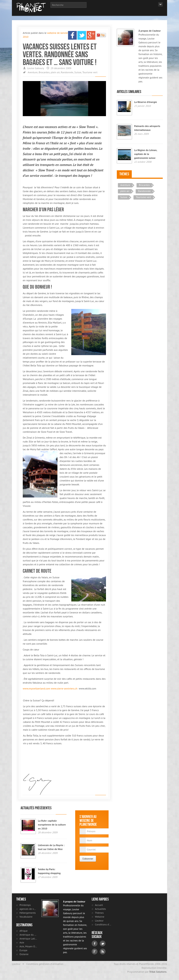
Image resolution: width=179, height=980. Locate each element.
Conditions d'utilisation (104, 924)
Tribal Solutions (158, 972)
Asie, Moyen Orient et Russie (28, 946)
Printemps (25, 905)
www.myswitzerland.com (36, 688)
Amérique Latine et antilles (28, 939)
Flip (101, 35)
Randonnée (67, 72)
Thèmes (124, 174)
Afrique (24, 931)
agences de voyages (28, 909)
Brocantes (44, 72)
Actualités (100, 909)
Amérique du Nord (28, 935)
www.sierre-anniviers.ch (64, 688)
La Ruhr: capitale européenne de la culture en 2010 (52, 825)
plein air (55, 72)
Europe (23, 950)
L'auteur (99, 921)
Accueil (99, 905)
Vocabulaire (26, 917)
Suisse (78, 72)
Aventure (33, 72)
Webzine (100, 917)
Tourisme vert (90, 72)
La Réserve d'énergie (146, 102)
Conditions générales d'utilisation (45, 964)
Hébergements (28, 913)
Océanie (24, 954)
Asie (22, 942)
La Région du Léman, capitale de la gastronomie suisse (146, 154)
